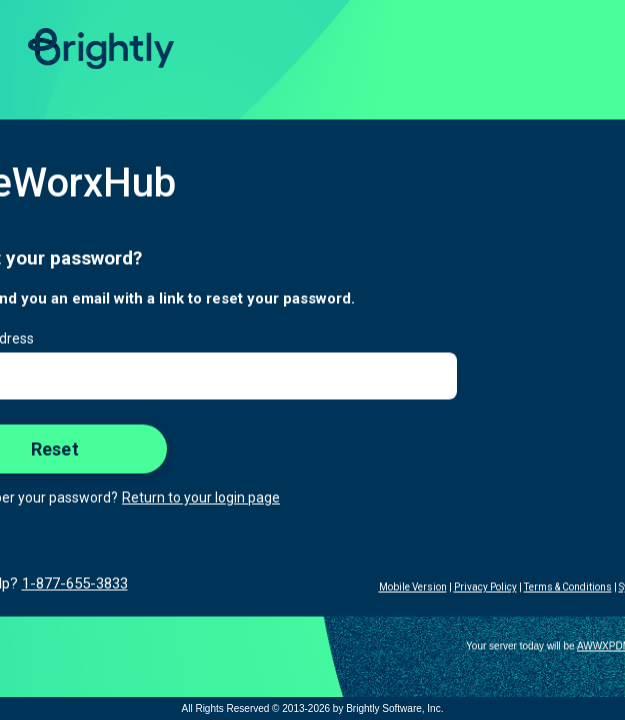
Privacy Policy (485, 587)
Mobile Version (413, 587)
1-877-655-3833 (75, 584)
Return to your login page (201, 498)
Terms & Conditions (568, 587)
